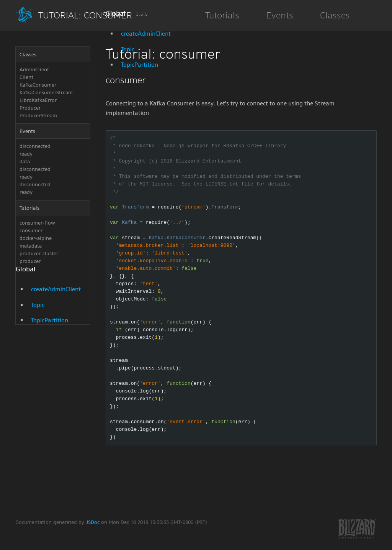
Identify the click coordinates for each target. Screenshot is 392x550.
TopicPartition (50, 320)
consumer (31, 231)
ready (26, 154)
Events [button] (280, 15)
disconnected (35, 146)
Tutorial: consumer (93, 15)
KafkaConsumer (38, 85)
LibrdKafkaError (38, 100)
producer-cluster (39, 254)
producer (30, 261)
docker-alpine (36, 238)
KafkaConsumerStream (46, 93)
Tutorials (29, 208)
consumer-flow (37, 223)
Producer (30, 108)
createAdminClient (146, 34)
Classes (28, 55)
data (25, 162)
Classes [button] (335, 15)
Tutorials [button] (222, 15)
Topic (38, 305)
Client (26, 77)
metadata (31, 246)
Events (27, 131)
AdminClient (34, 70)
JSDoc (93, 522)
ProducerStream (38, 116)
